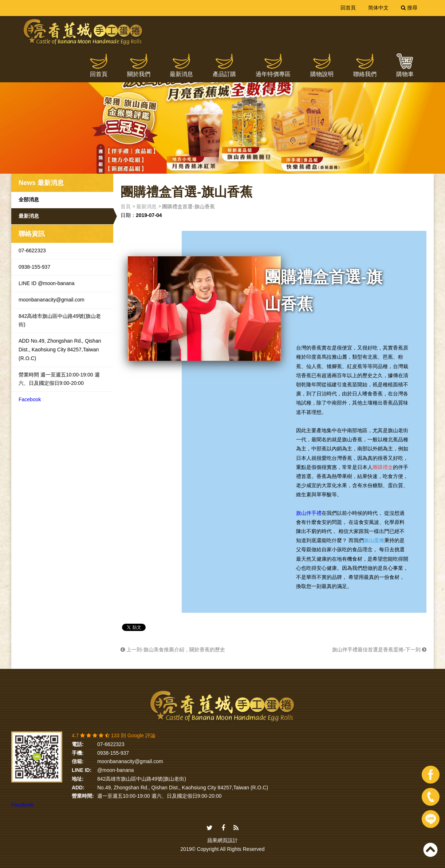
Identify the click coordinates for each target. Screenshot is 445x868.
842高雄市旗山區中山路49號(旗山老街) (60, 320)
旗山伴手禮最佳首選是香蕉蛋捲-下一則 (379, 650)
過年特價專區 (273, 74)
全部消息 (29, 200)
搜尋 (409, 8)
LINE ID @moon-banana (47, 283)
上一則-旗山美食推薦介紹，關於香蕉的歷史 (173, 650)
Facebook (30, 399)
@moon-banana (116, 770)
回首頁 (348, 8)
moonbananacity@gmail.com (52, 300)
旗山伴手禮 (309, 513)
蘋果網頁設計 (222, 840)
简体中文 (378, 8)
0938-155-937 (34, 267)
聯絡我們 (365, 74)
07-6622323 (32, 250)
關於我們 (139, 74)
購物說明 (322, 74)
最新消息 (181, 74)
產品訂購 (224, 74)
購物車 (405, 74)
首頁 (126, 206)
